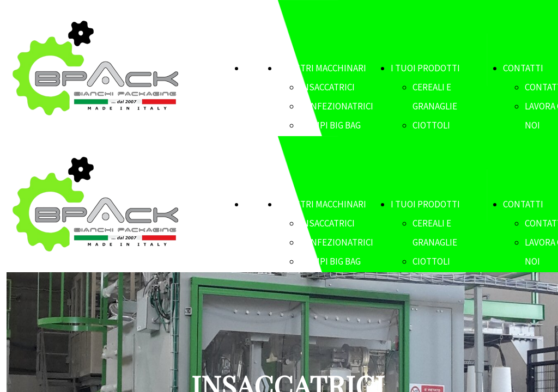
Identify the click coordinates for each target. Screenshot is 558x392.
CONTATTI (523, 68)
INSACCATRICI (327, 87)
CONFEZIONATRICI (336, 106)
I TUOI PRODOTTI (425, 68)
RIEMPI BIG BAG (330, 125)
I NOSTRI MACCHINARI (322, 68)
